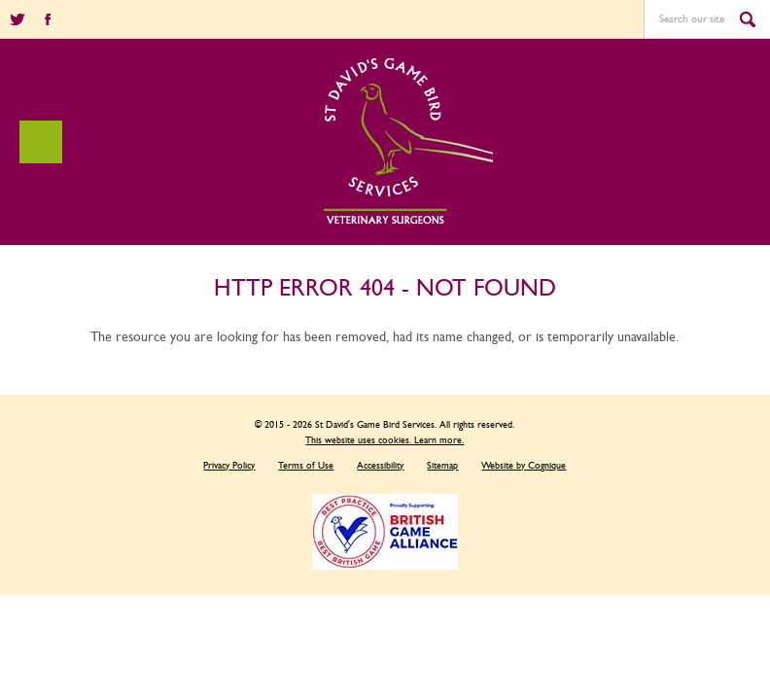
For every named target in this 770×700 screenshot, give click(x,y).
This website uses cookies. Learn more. (385, 440)
